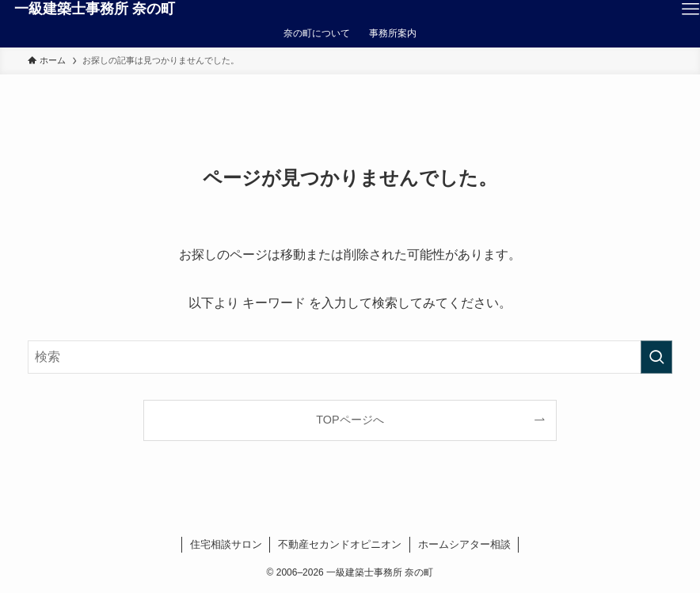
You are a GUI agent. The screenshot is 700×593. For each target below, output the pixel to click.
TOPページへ (350, 420)
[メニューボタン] (690, 10)
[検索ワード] (350, 357)
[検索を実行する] (656, 357)
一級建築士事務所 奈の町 (95, 9)
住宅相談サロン (226, 544)
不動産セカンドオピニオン (340, 544)
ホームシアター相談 (464, 544)
